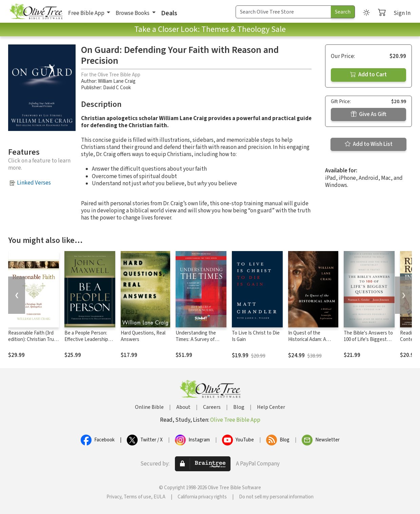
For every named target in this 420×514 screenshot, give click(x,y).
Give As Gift (369, 114)
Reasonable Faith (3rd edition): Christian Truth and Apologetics (33, 339)
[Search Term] (283, 12)
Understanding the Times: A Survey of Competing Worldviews (200, 339)
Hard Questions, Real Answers (143, 336)
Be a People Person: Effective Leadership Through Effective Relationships (86, 343)
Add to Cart (368, 75)
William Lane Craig (117, 81)
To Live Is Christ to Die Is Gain (256, 336)
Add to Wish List (369, 144)
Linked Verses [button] (34, 183)
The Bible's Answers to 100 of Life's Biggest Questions (368, 339)
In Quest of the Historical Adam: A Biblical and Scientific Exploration (310, 343)
